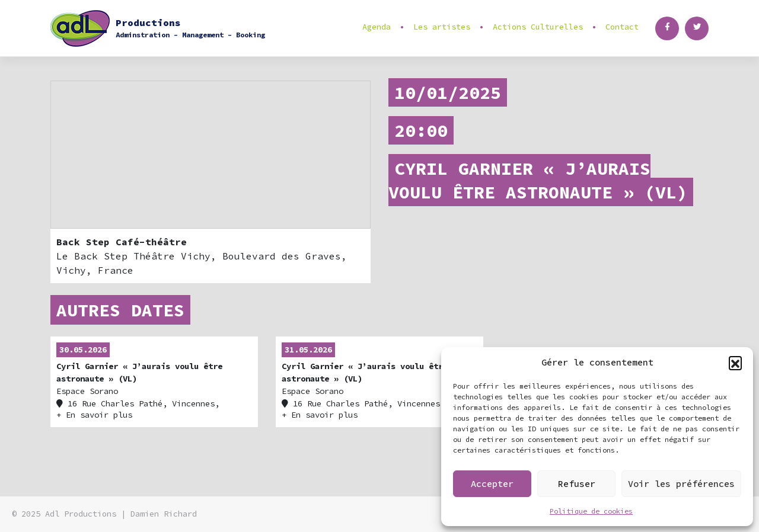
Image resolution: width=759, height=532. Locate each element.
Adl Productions (81, 514)
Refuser (577, 484)
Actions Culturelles (538, 27)
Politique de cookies (591, 511)
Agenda (377, 27)
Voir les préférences (681, 484)
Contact (622, 27)
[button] (735, 363)
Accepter (492, 484)
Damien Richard (164, 514)
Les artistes (442, 27)
